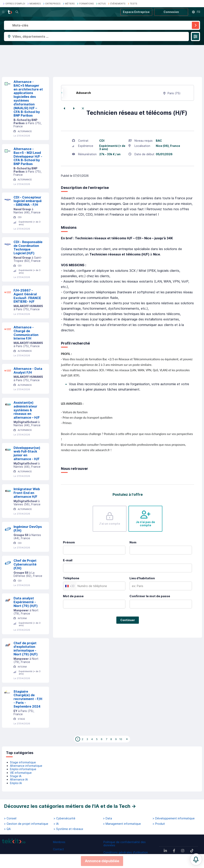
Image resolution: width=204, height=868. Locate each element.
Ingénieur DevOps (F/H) (28, 529)
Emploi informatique (23, 769)
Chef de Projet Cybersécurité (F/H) (25, 564)
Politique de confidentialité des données (125, 844)
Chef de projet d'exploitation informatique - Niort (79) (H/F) (26, 649)
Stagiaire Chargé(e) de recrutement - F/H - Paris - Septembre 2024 (28, 699)
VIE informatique (21, 773)
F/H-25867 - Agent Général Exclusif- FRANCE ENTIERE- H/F (27, 296)
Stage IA (16, 776)
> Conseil (10, 818)
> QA (7, 829)
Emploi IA (16, 783)
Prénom (69, 542)
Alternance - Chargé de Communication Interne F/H (26, 333)
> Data (107, 818)
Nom (133, 542)
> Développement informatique (174, 818)
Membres (59, 842)
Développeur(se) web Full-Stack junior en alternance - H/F (27, 453)
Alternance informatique (26, 766)
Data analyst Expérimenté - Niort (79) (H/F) (26, 602)
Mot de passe (73, 596)
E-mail (68, 560)
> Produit (159, 824)
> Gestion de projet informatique (26, 824)
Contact (58, 849)
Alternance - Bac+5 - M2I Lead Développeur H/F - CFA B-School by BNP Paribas (28, 156)
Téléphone (71, 578)
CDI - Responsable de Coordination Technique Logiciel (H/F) (28, 247)
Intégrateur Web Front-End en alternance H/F (27, 493)
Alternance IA (19, 779)
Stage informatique (23, 762)
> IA (56, 824)
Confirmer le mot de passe (150, 596)
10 (121, 739)
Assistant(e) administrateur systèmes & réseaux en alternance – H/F (27, 410)
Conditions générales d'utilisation (126, 852)
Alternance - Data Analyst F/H (28, 371)
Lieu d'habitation (142, 578)
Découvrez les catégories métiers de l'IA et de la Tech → (70, 806)
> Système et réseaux (68, 829)
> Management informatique (122, 824)
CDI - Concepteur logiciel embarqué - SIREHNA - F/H (28, 201)
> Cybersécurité (64, 818)
